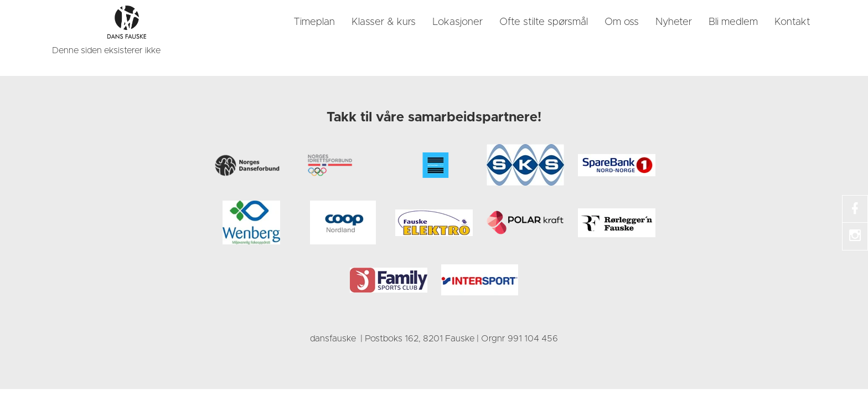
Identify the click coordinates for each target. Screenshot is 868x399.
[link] (127, 22)
